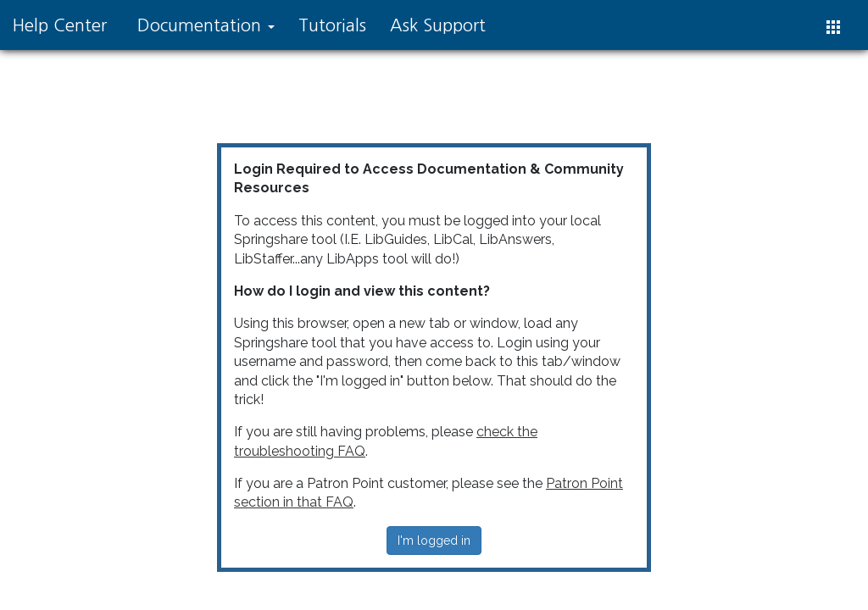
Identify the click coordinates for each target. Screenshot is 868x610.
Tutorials (332, 25)
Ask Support (438, 25)
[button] (833, 27)
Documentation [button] (206, 25)
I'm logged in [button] (434, 541)
